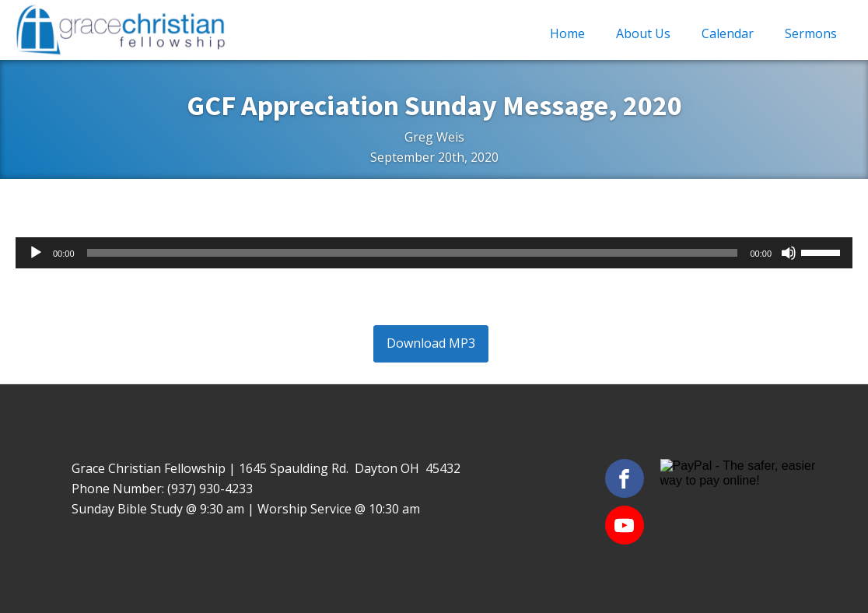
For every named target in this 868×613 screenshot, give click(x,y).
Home (567, 33)
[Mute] (789, 253)
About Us (643, 33)
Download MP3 (431, 343)
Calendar (728, 33)
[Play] (36, 253)
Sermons (811, 33)
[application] (434, 253)
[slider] (413, 253)
